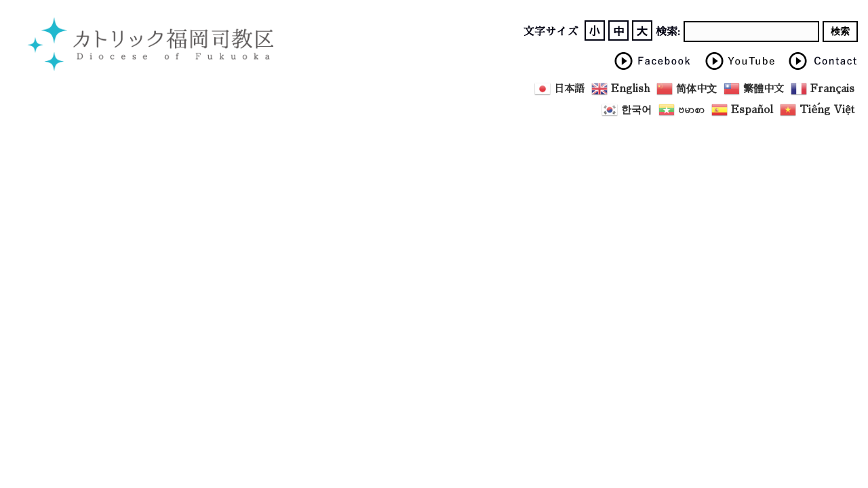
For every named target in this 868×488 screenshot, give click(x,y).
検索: (668, 32)
